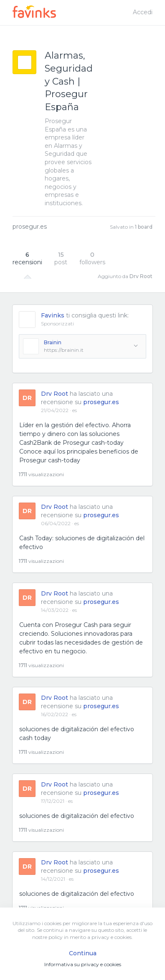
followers (92, 258)
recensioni (27, 258)
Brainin (53, 342)
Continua (83, 953)
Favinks (53, 315)
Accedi (143, 12)
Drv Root (141, 276)
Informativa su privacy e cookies (83, 964)
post (61, 258)
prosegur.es (30, 227)
